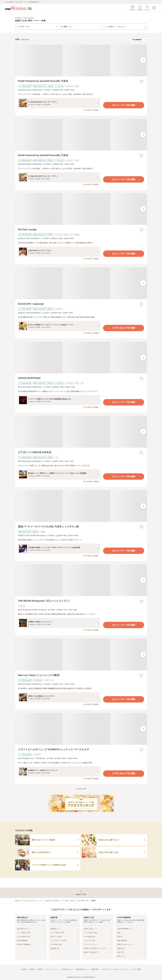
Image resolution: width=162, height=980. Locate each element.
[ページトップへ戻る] (81, 893)
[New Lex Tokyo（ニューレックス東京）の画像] (81, 654)
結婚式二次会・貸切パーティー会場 (57, 901)
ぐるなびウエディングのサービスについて (114, 969)
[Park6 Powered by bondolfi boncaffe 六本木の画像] (81, 60)
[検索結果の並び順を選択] (139, 40)
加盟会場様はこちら (82, 969)
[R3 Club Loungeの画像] (81, 209)
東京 (73, 901)
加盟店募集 (95, 969)
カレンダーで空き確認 (124, 105)
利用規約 (32, 969)
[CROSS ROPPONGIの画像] (81, 358)
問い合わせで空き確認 (124, 328)
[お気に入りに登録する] (141, 81)
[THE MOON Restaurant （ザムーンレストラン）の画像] (81, 580)
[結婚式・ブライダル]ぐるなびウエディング (29, 901)
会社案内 (24, 969)
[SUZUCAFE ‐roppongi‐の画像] (81, 283)
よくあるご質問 (135, 969)
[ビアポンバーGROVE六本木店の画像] (81, 432)
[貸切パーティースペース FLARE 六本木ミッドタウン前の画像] (81, 506)
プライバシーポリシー (52, 969)
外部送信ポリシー (68, 969)
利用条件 (40, 969)
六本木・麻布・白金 (83, 901)
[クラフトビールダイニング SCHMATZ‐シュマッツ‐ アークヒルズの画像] (81, 729)
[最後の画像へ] (143, 60)
